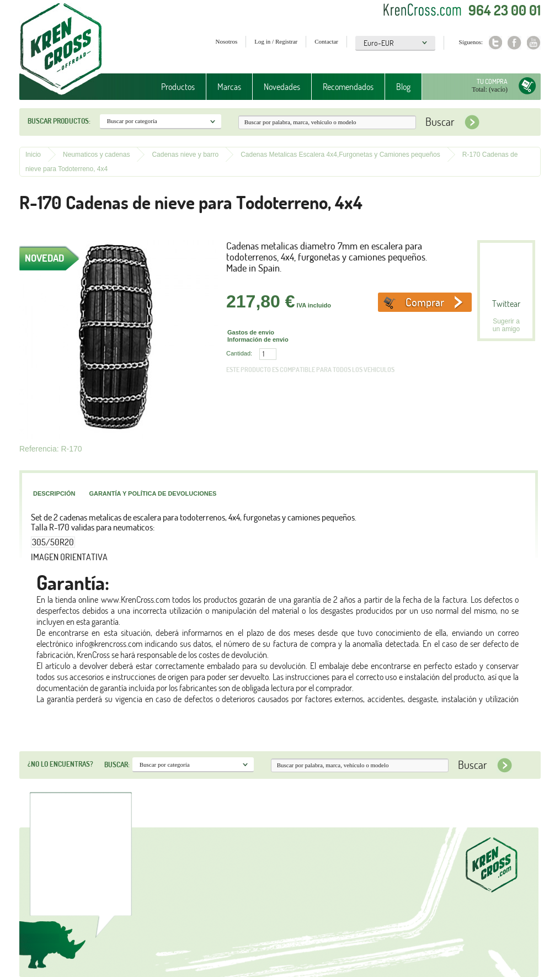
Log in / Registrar (276, 41)
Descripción (54, 493)
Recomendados (348, 87)
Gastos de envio (251, 332)
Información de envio (258, 339)
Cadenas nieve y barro (185, 155)
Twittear (506, 304)
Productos (178, 87)
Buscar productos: (59, 121)
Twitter (495, 43)
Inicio (33, 155)
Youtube (534, 43)
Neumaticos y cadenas (96, 155)
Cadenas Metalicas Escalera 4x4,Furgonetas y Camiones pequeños (340, 155)
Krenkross (61, 50)
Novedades (282, 87)
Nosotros (227, 41)
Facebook (514, 43)
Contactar (326, 41)
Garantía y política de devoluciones (153, 493)
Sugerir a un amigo (506, 325)
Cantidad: (239, 353)
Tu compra (492, 81)
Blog (403, 87)
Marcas (229, 87)
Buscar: (117, 764)
